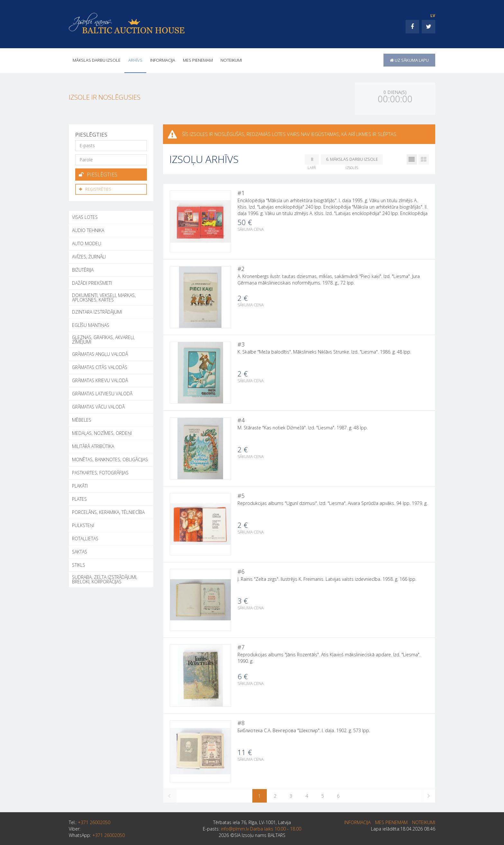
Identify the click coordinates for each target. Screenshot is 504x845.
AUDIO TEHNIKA (88, 229)
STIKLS (79, 564)
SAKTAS (80, 551)
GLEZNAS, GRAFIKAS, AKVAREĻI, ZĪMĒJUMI (103, 339)
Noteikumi (231, 60)
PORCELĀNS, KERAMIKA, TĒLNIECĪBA (108, 511)
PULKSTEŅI (83, 524)
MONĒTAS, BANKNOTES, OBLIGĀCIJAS (110, 458)
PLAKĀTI (80, 485)
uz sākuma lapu (409, 60)
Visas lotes (85, 216)
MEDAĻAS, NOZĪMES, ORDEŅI (102, 432)
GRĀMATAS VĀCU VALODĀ (98, 406)
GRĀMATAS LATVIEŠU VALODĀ (102, 393)
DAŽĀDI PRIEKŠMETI (92, 282)
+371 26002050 (94, 828)
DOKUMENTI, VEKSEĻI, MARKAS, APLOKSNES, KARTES (104, 297)
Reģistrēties (95, 189)
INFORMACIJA (163, 60)
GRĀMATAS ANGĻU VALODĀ (100, 353)
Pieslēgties (98, 174)
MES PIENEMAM (198, 60)
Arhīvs (135, 60)
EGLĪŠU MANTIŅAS (91, 324)
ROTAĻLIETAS (85, 538)
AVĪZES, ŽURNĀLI (89, 256)
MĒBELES (82, 419)
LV (433, 16)
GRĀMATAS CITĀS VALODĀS (100, 366)
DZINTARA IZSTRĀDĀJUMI (97, 311)
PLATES (79, 498)
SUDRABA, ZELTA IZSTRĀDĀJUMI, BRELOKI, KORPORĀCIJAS (105, 578)
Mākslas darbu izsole (97, 60)
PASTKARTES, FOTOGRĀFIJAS (100, 472)
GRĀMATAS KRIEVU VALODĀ (100, 379)
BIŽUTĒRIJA (83, 269)
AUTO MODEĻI (87, 243)
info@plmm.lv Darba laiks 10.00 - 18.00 (261, 834)
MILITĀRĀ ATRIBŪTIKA (93, 445)
